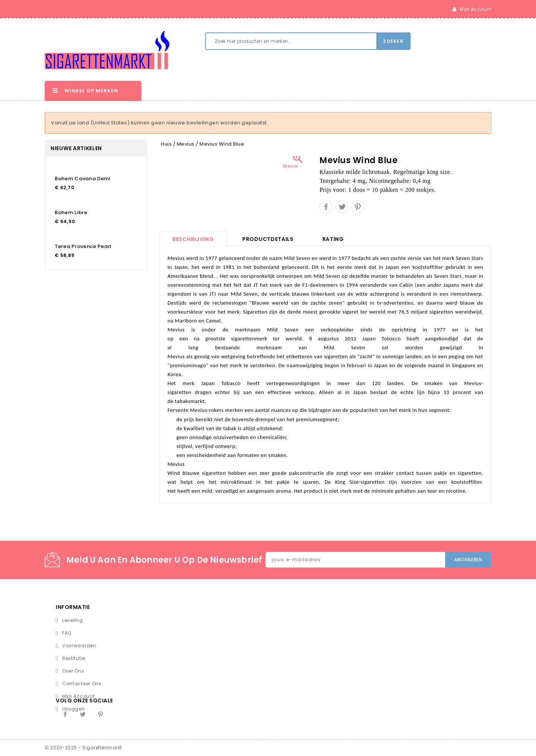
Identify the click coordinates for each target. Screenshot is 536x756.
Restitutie (74, 658)
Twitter (83, 714)
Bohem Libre (71, 212)
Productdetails (268, 239)
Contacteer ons (82, 684)
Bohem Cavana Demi (83, 179)
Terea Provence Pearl (83, 246)
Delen (326, 207)
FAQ (67, 633)
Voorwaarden (79, 646)
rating (333, 239)
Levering (73, 620)
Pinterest (358, 207)
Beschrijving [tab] (193, 239)
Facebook (65, 714)
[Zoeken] (308, 41)
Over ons (73, 671)
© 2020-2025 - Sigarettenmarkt (83, 748)
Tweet (342, 207)
